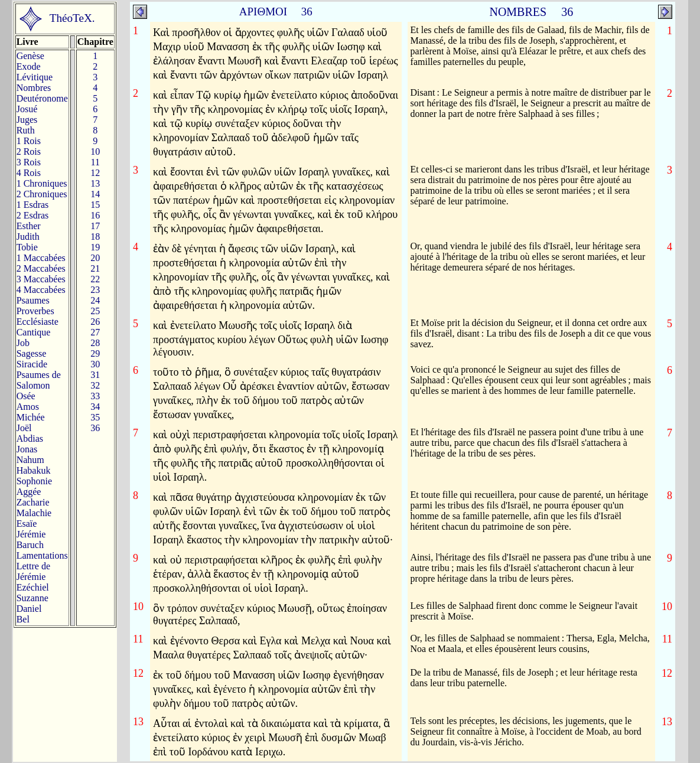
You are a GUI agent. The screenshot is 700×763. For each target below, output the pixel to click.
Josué (27, 109)
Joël (24, 428)
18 (95, 237)
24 (95, 300)
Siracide (32, 364)
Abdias (30, 438)
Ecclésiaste (38, 322)
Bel (23, 619)
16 (95, 215)
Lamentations (42, 555)
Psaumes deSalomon (39, 380)
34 (95, 407)
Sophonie (34, 481)
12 (95, 173)
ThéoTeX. (72, 18)
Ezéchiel (33, 587)
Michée (31, 417)
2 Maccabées (41, 268)
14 (95, 194)
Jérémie (31, 534)
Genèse (30, 56)
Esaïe (27, 524)
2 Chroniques (42, 194)
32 (95, 385)
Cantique (34, 332)
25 (95, 311)
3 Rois (29, 162)
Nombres (34, 88)
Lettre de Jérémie (33, 571)
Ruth (26, 130)
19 (95, 247)
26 (95, 322)
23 (95, 290)
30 (95, 364)
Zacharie (33, 502)
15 (95, 205)
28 (95, 343)
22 (95, 279)
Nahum (30, 460)
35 (95, 417)
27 (95, 332)
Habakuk (34, 470)
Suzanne (32, 598)
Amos (28, 407)
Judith (28, 237)
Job (23, 343)
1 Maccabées (41, 258)
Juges (27, 120)
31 (95, 375)
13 (95, 183)
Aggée (29, 492)
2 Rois (29, 151)
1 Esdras (33, 205)
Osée (26, 396)
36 (95, 428)
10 (95, 151)
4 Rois (29, 173)
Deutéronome (42, 98)
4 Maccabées (41, 290)
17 (95, 226)
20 (95, 258)
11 (95, 162)
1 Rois (29, 141)
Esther (29, 226)
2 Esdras (33, 215)
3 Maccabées (41, 279)
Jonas (27, 449)
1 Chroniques (42, 183)
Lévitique (35, 77)
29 (95, 353)
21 (95, 268)
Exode (29, 66)
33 (95, 396)
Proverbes (35, 311)
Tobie (27, 247)
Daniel (29, 609)
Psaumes (33, 300)
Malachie (34, 513)
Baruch (30, 545)
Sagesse (32, 353)
